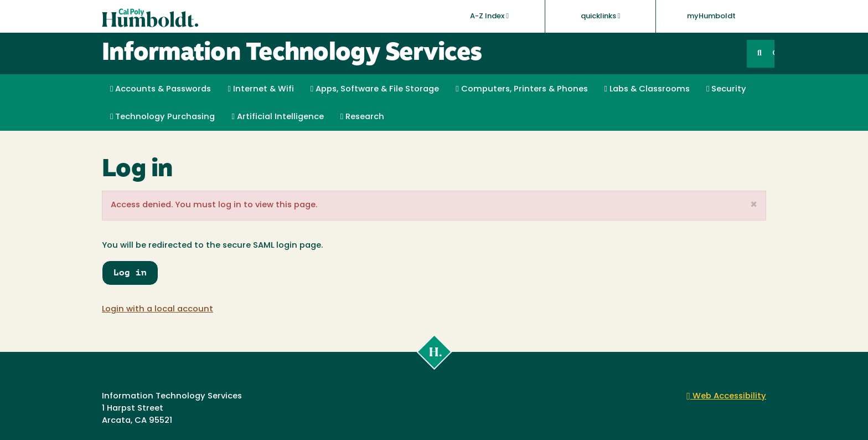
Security (726, 89)
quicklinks (601, 16)
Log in (130, 272)
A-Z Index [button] (489, 16)
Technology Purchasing (162, 117)
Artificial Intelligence (277, 117)
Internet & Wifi (260, 89)
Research (362, 117)
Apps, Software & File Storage (375, 89)
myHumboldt (711, 16)
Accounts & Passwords (161, 89)
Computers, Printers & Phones (521, 89)
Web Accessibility (726, 396)
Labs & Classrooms (647, 89)
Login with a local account (157, 309)
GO (773, 53)
